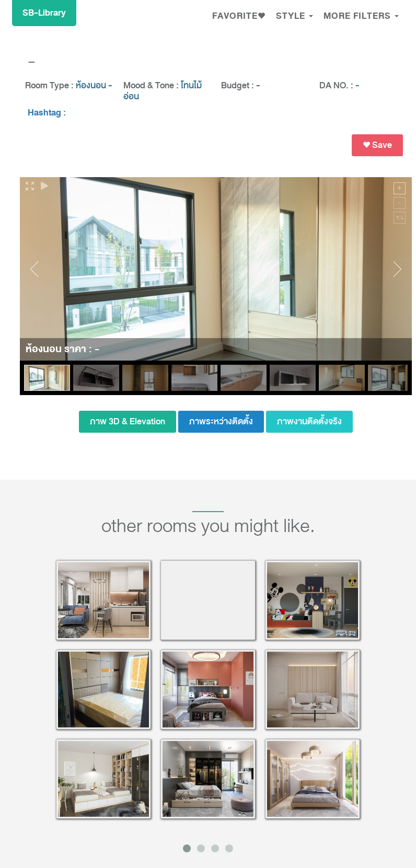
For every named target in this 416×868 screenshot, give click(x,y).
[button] (239, 17)
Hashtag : (47, 113)
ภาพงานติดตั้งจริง (309, 421)
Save (377, 145)
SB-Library (44, 13)
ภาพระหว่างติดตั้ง (221, 421)
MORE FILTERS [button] (361, 16)
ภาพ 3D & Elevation (128, 421)
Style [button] (294, 16)
